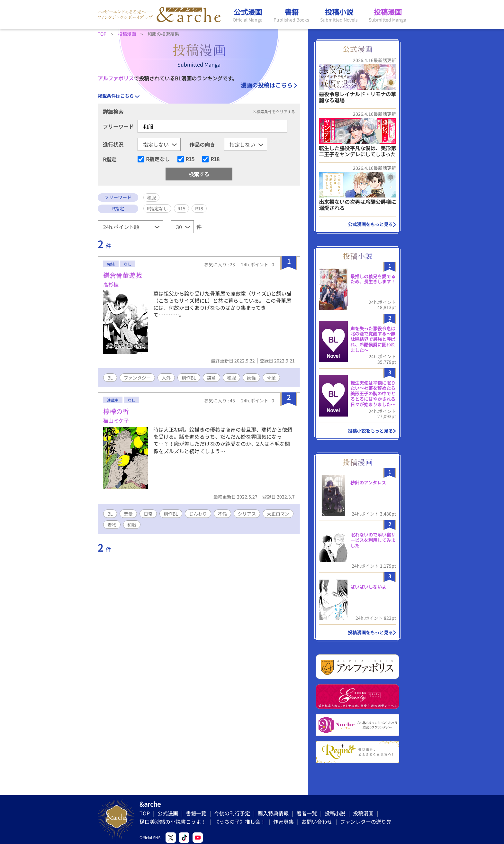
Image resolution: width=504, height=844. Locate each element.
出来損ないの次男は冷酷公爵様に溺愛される (357, 205)
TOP (145, 813)
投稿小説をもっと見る (370, 431)
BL (110, 378)
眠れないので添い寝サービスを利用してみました (373, 540)
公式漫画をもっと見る (370, 224)
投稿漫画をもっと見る (370, 632)
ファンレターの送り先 (366, 821)
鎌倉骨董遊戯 (122, 275)
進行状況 (113, 144)
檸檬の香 (116, 411)
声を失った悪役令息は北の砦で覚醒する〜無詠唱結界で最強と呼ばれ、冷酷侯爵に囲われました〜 (373, 339)
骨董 (271, 378)
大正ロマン (278, 514)
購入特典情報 (273, 813)
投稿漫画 (363, 813)
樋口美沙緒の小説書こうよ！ (173, 821)
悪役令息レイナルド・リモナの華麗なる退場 (357, 97)
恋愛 (128, 514)
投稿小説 (335, 813)
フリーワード (118, 126)
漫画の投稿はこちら (266, 85)
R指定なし (158, 159)
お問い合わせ (317, 821)
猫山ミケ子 (116, 420)
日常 (148, 514)
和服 (231, 378)
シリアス (247, 514)
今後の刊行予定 (232, 813)
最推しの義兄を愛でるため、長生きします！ (373, 279)
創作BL (189, 378)
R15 (190, 159)
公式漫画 (168, 813)
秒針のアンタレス (368, 482)
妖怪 (251, 378)
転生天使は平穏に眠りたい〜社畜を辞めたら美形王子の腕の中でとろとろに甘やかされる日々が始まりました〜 (373, 394)
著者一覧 (307, 813)
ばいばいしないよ (368, 587)
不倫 (222, 514)
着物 (112, 525)
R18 (215, 159)
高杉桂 (111, 284)
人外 (166, 378)
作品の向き (202, 144)
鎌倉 (212, 378)
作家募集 (283, 821)
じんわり (198, 514)
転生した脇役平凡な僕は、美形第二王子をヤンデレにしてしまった (357, 151)
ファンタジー (137, 378)
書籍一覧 (196, 813)
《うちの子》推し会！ (240, 821)
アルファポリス (116, 78)
